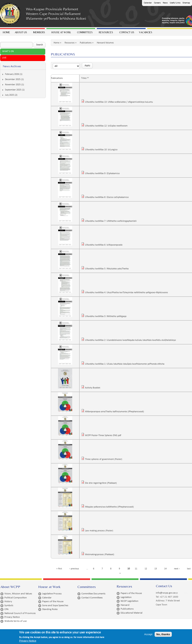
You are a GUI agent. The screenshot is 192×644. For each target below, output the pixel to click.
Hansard (125, 605)
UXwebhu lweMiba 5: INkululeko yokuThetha (108, 269)
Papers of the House (53, 601)
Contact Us (127, 32)
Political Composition (16, 598)
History (8, 601)
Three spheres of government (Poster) (105, 459)
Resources (106, 33)
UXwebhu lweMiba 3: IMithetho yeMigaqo (107, 316)
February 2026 (12, 74)
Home (6, 32)
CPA (6, 609)
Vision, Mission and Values (18, 594)
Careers (157, 3)
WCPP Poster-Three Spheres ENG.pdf (104, 435)
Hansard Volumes (105, 43)
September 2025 (13, 90)
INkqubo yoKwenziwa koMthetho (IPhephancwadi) (111, 507)
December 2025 (13, 79)
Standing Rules (50, 609)
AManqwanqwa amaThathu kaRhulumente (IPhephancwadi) (116, 412)
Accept (148, 635)
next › (178, 569)
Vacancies (146, 32)
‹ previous (75, 569)
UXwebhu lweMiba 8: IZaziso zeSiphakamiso (108, 197)
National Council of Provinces (20, 613)
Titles (85, 78)
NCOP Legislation (129, 601)
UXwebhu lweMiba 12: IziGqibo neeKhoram (107, 126)
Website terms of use (15, 621)
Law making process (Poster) (100, 531)
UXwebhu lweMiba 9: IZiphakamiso (103, 174)
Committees (85, 33)
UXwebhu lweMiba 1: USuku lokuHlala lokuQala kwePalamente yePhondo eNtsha (126, 364)
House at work (61, 33)
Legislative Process (52, 594)
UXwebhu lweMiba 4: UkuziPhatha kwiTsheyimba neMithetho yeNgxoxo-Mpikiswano (128, 293)
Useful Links (175, 3)
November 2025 (13, 85)
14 (167, 569)
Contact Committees (92, 598)
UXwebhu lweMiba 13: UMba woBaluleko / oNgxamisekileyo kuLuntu (120, 102)
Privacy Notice (12, 617)
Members (39, 33)
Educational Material (131, 613)
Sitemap (186, 3)
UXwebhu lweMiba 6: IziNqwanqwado (105, 245)
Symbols (9, 605)
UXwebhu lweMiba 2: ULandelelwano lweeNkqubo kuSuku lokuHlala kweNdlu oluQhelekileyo (132, 340)
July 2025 (9, 95)
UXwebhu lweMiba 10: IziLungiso (102, 150)
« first (60, 569)
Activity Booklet (94, 388)
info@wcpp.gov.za (167, 593)
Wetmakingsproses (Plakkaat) (101, 555)
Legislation (126, 597)
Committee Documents (93, 594)
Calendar (148, 3)
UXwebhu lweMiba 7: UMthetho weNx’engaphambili (112, 221)
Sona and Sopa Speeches (55, 605)
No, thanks (163, 635)
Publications (86, 43)
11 (137, 569)
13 (157, 569)
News (165, 3)
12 (147, 569)
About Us (21, 33)
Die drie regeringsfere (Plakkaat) (102, 483)
